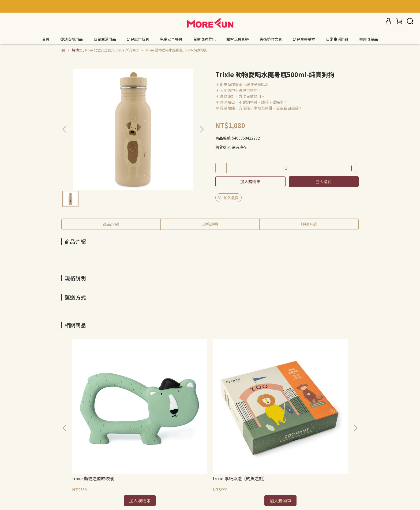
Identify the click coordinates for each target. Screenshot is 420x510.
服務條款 (112, 461)
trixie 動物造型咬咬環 (93, 402)
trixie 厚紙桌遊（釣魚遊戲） (172, 402)
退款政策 (69, 461)
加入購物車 (250, 181)
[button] (201, 129)
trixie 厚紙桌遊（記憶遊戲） (316, 402)
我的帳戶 (133, 461)
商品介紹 (111, 224)
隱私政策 (90, 461)
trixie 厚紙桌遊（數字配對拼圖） (244, 405)
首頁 (46, 39)
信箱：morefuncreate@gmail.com (92, 486)
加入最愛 (228, 198)
